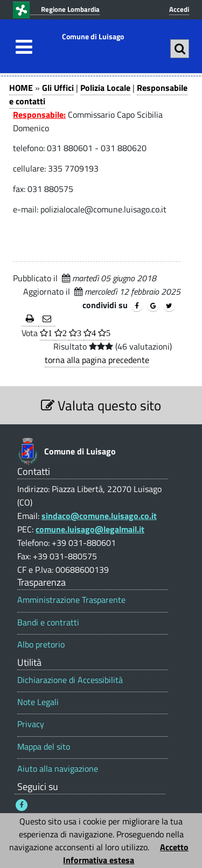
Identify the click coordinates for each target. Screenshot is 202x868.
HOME (21, 88)
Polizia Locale (105, 88)
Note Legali (38, 702)
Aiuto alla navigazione (58, 769)
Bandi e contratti (48, 622)
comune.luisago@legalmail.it (90, 529)
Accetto (174, 847)
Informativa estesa (99, 860)
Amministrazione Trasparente (71, 600)
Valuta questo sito (101, 405)
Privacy (31, 724)
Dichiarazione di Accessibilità (70, 680)
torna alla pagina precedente (97, 360)
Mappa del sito (44, 747)
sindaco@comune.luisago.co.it (99, 516)
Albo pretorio (41, 645)
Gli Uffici (58, 88)
